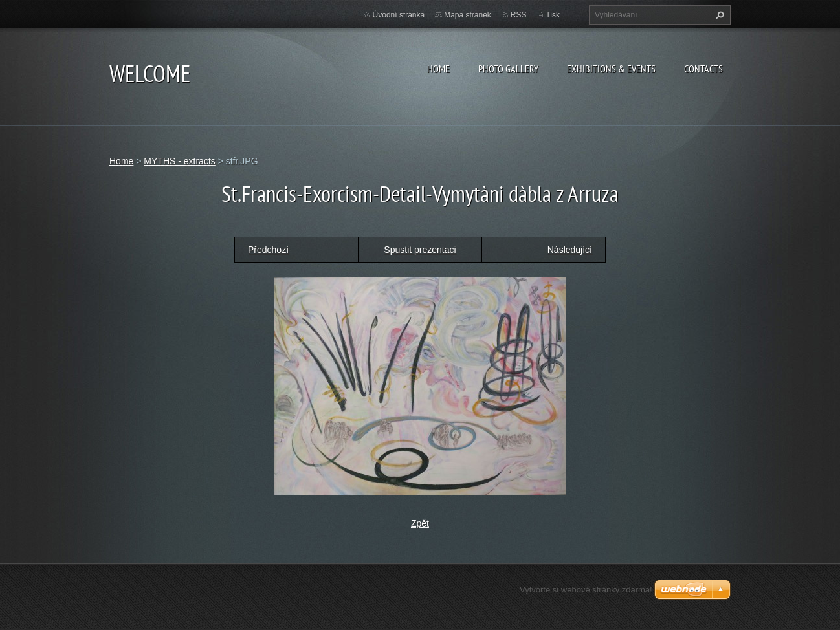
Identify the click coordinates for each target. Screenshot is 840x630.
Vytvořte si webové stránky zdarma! (586, 590)
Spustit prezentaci (420, 250)
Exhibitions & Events (611, 69)
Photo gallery (508, 69)
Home (438, 69)
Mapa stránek (468, 15)
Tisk (553, 15)
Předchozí (268, 250)
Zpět (420, 523)
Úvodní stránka (399, 15)
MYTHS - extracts (179, 161)
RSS (519, 15)
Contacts (703, 69)
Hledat (718, 15)
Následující (570, 250)
